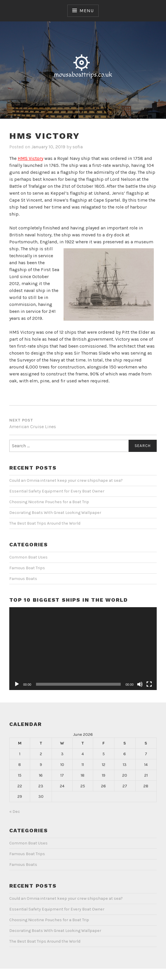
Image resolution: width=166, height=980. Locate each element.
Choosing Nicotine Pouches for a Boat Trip (49, 502)
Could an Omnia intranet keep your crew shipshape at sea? (66, 480)
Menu (86, 11)
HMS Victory (30, 158)
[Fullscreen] (149, 684)
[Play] (17, 684)
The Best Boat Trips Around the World (45, 523)
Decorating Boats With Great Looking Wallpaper (55, 513)
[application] (83, 649)
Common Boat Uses (28, 557)
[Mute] (140, 684)
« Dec (15, 812)
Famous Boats (23, 579)
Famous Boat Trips (27, 568)
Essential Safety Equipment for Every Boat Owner (57, 491)
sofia (78, 147)
